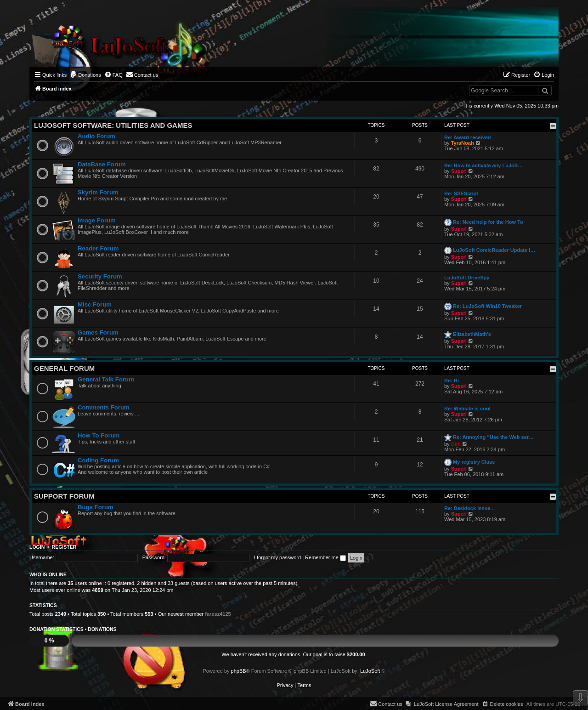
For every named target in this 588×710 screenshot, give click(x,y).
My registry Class (474, 462)
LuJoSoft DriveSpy (467, 278)
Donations (102, 629)
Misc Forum (95, 304)
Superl (459, 171)
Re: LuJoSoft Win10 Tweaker (487, 306)
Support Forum (64, 496)
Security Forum (100, 276)
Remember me (325, 557)
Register (64, 547)
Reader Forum (98, 248)
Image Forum (97, 220)
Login (37, 547)
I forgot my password (277, 557)
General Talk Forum (106, 379)
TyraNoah (463, 143)
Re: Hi (452, 381)
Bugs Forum (96, 507)
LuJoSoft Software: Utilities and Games (113, 125)
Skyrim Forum (98, 192)
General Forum (64, 368)
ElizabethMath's (472, 334)
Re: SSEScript (461, 193)
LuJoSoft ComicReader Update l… (494, 250)
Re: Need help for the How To (488, 222)
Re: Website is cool (467, 409)
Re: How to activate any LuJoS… (483, 165)
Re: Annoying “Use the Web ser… (493, 437)
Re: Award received (468, 137)
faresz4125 (218, 614)
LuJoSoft (370, 671)
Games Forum (98, 332)
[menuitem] (85, 75)
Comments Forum (104, 407)
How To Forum (99, 435)
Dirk (456, 444)
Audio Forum (96, 136)
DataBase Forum (102, 164)
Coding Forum (98, 460)
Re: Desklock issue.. (469, 508)
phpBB (239, 671)
